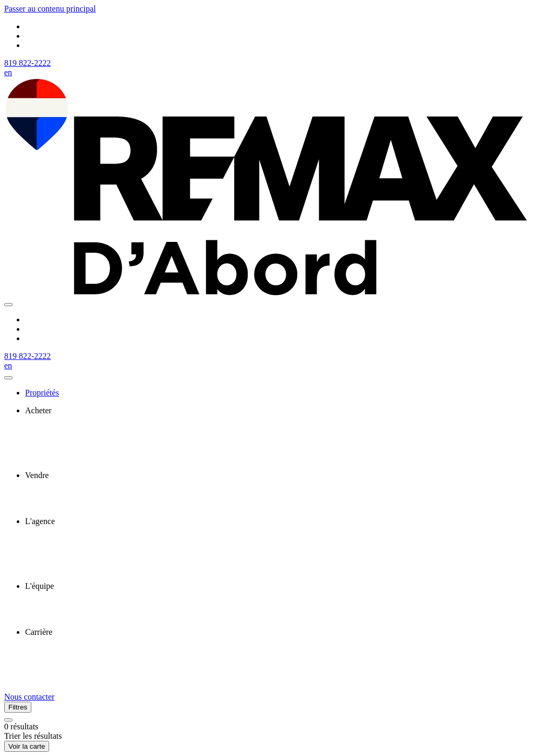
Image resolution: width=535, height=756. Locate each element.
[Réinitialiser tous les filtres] (8, 720)
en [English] (8, 72)
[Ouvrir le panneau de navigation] (8, 305)
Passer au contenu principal (50, 9)
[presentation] (278, 411)
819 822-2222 (27, 63)
